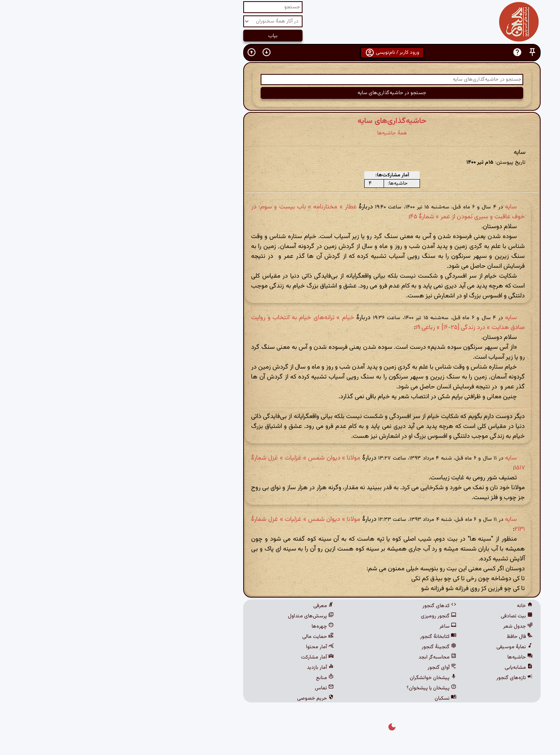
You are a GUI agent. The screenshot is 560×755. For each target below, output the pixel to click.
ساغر (336, 626)
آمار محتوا (208, 647)
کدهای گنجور (327, 606)
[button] (420, 52)
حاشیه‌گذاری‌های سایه (280, 121)
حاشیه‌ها (408, 657)
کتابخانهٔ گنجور (326, 637)
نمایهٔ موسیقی (403, 647)
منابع (213, 678)
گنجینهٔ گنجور (327, 647)
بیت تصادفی (405, 616)
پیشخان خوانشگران (321, 678)
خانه (413, 606)
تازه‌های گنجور (403, 678)
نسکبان (334, 698)
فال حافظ (408, 637)
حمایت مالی (206, 637)
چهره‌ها (211, 626)
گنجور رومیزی (327, 616)
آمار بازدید (208, 668)
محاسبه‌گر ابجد (325, 657)
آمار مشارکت (205, 657)
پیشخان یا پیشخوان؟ (320, 688)
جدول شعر (406, 626)
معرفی (212, 606)
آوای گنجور (330, 668)
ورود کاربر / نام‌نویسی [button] (280, 53)
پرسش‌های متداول (199, 616)
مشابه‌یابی (407, 668)
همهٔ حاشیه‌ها (280, 133)
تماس (212, 688)
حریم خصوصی (203, 698)
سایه (399, 207)
